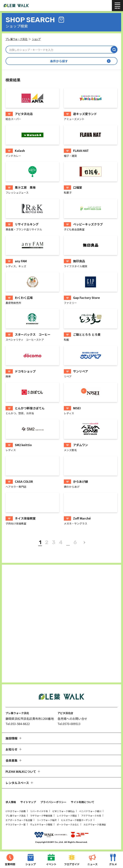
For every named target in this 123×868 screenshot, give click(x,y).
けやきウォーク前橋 (16, 811)
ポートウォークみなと (68, 824)
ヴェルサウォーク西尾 (41, 824)
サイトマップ (28, 802)
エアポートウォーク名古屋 (19, 820)
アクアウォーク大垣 (91, 816)
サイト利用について (83, 802)
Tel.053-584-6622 (18, 724)
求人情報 (11, 802)
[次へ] (84, 542)
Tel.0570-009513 (69, 724)
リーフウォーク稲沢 (47, 820)
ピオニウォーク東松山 (63, 811)
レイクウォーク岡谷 (67, 816)
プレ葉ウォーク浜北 (16, 816)
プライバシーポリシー (53, 802)
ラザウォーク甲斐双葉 (41, 816)
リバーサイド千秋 (39, 811)
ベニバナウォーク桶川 (90, 811)
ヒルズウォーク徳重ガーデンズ (77, 820)
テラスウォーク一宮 (16, 824)
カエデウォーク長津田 (95, 824)
